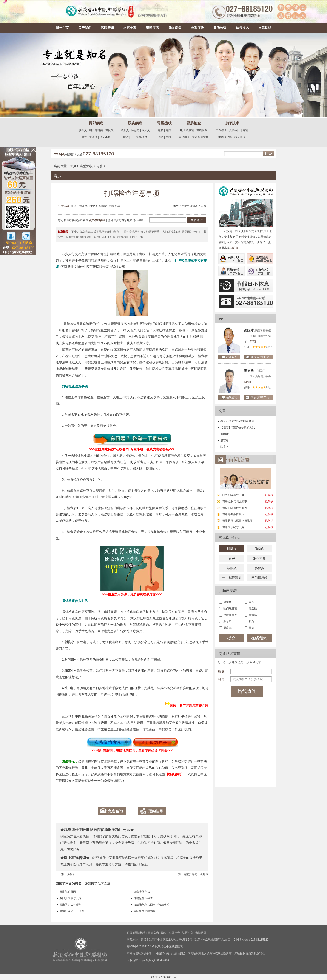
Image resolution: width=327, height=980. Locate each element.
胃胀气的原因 (68, 892)
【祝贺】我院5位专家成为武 (238, 428)
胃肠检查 (220, 28)
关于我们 (85, 28)
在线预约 (259, 638)
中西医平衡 (225, 137)
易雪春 (225, 440)
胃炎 (232, 558)
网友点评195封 (260, 357)
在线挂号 (174, 933)
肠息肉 (135, 130)
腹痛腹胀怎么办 (143, 892)
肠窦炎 (83, 130)
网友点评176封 (260, 397)
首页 (130, 933)
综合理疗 (240, 137)
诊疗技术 (242, 28)
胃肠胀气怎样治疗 (145, 911)
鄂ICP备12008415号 (163, 977)
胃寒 (84, 137)
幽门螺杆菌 (96, 130)
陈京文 (225, 447)
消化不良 (105, 137)
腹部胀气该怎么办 (70, 898)
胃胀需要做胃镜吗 (233, 514)
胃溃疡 (93, 137)
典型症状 (197, 28)
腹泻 (126, 137)
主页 (73, 166)
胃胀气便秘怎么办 (233, 527)
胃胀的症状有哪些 (70, 905)
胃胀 (160, 130)
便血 (168, 137)
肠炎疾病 (175, 28)
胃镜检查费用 (200, 137)
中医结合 (221, 130)
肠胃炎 (259, 568)
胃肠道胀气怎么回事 (235, 501)
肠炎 (164, 933)
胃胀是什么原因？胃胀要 (237, 521)
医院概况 (140, 933)
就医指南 (188, 933)
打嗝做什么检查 (143, 898)
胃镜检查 (202, 130)
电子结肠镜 (187, 130)
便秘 (160, 137)
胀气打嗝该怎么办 (233, 495)
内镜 (245, 130)
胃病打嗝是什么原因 (196, 874)
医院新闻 (107, 28)
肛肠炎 (232, 549)
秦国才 (225, 434)
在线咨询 (232, 357)
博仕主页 (62, 28)
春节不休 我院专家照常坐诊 (237, 421)
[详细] (236, 248)
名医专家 (130, 28)
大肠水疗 (235, 130)
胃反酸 (109, 130)
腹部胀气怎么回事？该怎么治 (151, 905)
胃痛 (168, 130)
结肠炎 (125, 130)
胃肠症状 (164, 123)
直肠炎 (146, 130)
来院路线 (265, 28)
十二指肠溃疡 (139, 137)
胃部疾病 (152, 28)
